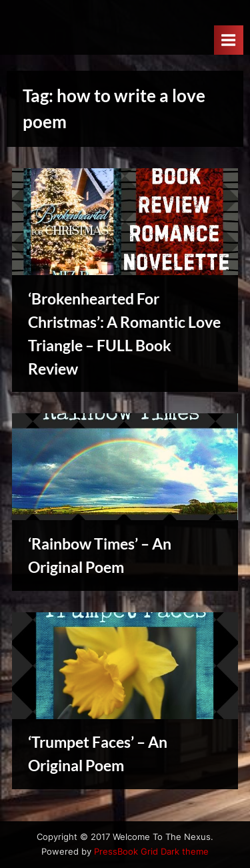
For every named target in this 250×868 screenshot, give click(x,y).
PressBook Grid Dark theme (151, 852)
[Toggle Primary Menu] (229, 40)
